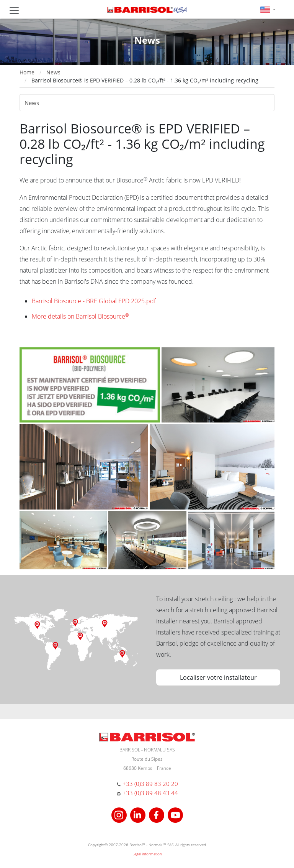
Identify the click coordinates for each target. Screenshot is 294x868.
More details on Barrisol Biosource (80, 316)
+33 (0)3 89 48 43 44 (150, 793)
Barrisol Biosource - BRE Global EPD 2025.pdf (94, 301)
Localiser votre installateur (218, 677)
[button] (268, 9)
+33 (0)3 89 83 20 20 (150, 784)
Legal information (147, 854)
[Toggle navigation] (14, 10)
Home (27, 72)
